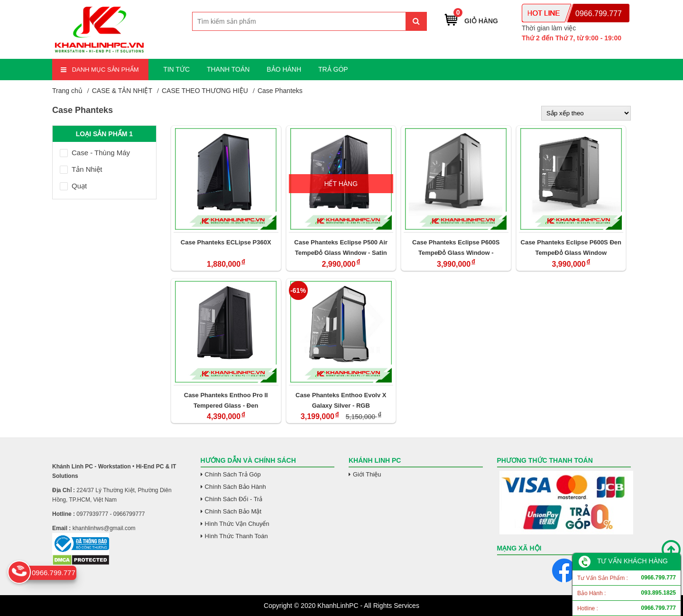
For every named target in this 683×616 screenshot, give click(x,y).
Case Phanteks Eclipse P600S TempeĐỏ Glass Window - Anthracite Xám (456, 247)
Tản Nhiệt (81, 169)
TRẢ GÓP (333, 69)
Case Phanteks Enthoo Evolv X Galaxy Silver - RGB (341, 400)
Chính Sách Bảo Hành (235, 487)
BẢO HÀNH (284, 69)
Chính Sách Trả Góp (233, 474)
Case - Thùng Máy (95, 153)
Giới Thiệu (367, 474)
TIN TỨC (176, 69)
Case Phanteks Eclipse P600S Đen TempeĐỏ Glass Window (571, 247)
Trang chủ (67, 91)
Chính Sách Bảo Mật (233, 511)
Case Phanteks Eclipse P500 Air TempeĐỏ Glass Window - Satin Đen (341, 247)
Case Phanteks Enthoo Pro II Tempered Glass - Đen (226, 400)
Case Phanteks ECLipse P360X (226, 242)
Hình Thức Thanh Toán (236, 536)
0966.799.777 (599, 14)
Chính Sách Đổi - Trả (234, 499)
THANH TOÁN (228, 69)
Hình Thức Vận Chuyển (237, 524)
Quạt (73, 186)
